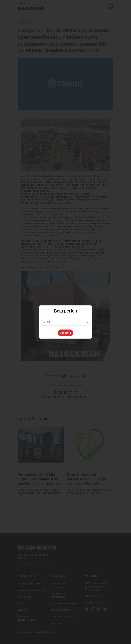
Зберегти (65, 333)
